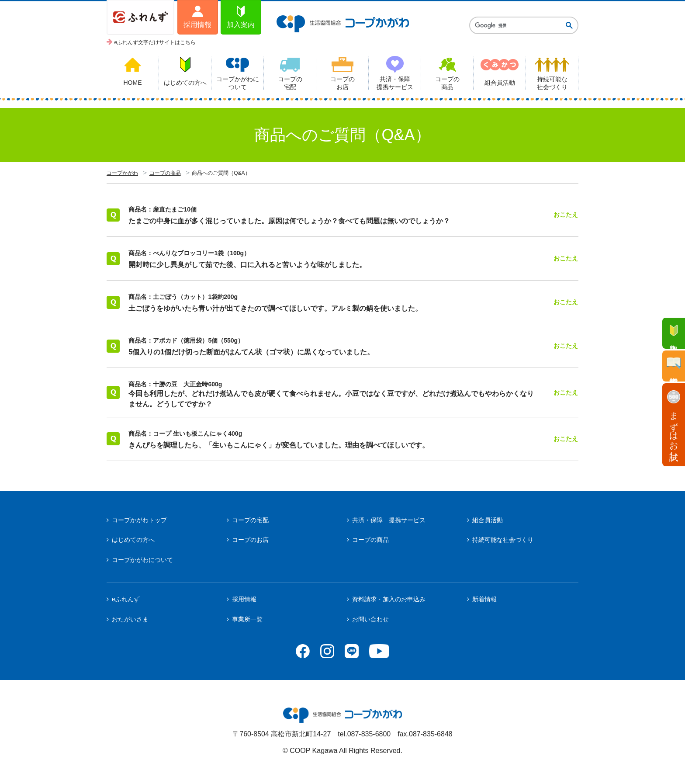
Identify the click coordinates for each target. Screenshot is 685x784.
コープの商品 (165, 173)
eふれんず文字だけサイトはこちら (155, 42)
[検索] (517, 25)
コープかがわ (122, 173)
